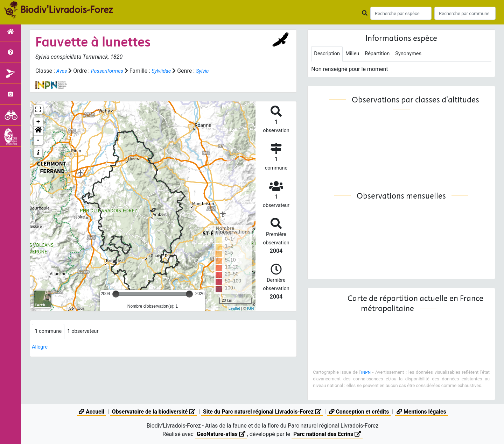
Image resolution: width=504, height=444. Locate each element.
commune (50, 332)
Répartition (382, 54)
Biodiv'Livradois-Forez (66, 10)
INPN (366, 373)
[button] (38, 131)
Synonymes (416, 54)
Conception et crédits (360, 412)
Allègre (40, 347)
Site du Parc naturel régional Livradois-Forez (262, 412)
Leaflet (234, 308)
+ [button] (38, 122)
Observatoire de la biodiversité (152, 412)
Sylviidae (166, 71)
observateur (87, 332)
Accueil (90, 412)
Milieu (355, 54)
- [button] (38, 140)
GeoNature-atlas (220, 434)
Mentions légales (423, 412)
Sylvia (209, 71)
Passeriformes (110, 71)
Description (328, 54)
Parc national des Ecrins (327, 434)
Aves (62, 71)
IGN (251, 308)
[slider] (116, 294)
